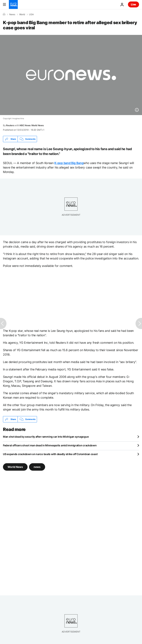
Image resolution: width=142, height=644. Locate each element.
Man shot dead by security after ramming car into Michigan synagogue (46, 437)
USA (31, 14)
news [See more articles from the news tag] (37, 467)
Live (133, 4)
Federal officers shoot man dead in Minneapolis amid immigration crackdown (50, 445)
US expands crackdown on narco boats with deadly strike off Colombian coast (50, 454)
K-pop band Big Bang (69, 163)
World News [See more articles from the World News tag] (15, 467)
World (22, 14)
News (12, 14)
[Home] (4, 14)
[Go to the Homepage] (13, 4)
